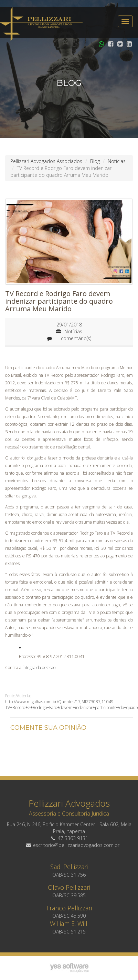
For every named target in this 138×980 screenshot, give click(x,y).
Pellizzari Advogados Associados (46, 161)
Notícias (117, 161)
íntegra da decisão (39, 668)
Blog (95, 161)
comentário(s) (69, 338)
